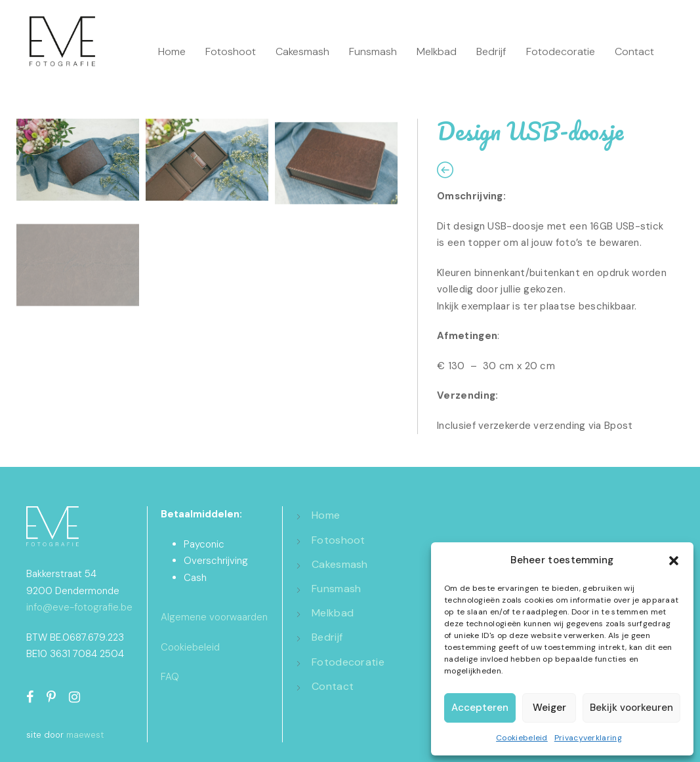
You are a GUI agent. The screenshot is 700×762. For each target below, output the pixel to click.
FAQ (170, 677)
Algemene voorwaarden (214, 617)
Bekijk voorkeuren (631, 708)
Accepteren (480, 708)
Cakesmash (302, 51)
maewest (85, 735)
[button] (674, 561)
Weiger (549, 708)
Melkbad (437, 51)
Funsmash (373, 51)
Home (172, 51)
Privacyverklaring (588, 738)
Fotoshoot (231, 51)
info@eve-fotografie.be (79, 607)
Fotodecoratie (561, 51)
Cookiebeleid (522, 738)
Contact (634, 51)
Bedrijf (491, 51)
